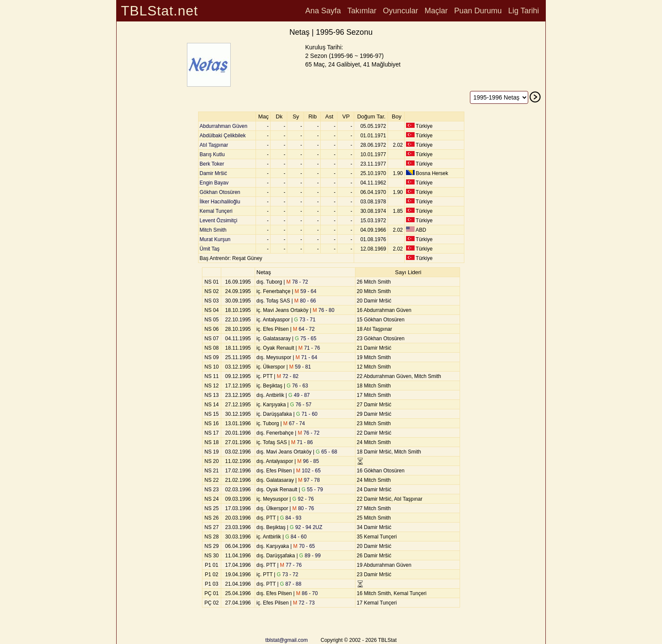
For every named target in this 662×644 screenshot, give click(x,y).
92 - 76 (303, 499)
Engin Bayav (214, 183)
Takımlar (362, 11)
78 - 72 (297, 282)
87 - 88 (291, 584)
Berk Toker (212, 164)
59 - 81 (300, 367)
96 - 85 (308, 461)
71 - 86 (302, 442)
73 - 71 (305, 320)
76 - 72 (309, 433)
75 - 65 (306, 339)
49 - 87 (299, 395)
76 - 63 (297, 386)
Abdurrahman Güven (224, 126)
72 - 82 (288, 376)
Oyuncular (400, 11)
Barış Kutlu (212, 154)
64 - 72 (304, 329)
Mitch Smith (213, 230)
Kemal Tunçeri (216, 211)
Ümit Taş (210, 249)
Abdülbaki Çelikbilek (223, 136)
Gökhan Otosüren (220, 192)
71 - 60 (307, 414)
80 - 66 (305, 301)
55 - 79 (312, 490)
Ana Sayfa (323, 11)
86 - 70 (307, 593)
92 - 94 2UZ (306, 527)
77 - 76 (291, 565)
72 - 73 (304, 603)
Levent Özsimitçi (219, 221)
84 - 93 (291, 518)
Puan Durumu (478, 11)
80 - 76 (303, 508)
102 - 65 (308, 471)
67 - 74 (294, 423)
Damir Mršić (214, 173)
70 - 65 (304, 546)
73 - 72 (288, 574)
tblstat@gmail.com (287, 640)
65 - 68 (327, 452)
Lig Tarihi (524, 11)
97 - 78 (309, 480)
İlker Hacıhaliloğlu (220, 202)
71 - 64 (306, 357)
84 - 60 (296, 537)
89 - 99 (310, 556)
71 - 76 (309, 348)
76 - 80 (323, 310)
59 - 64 (305, 291)
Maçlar (436, 11)
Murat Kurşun (215, 239)
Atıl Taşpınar (214, 145)
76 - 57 (301, 405)
